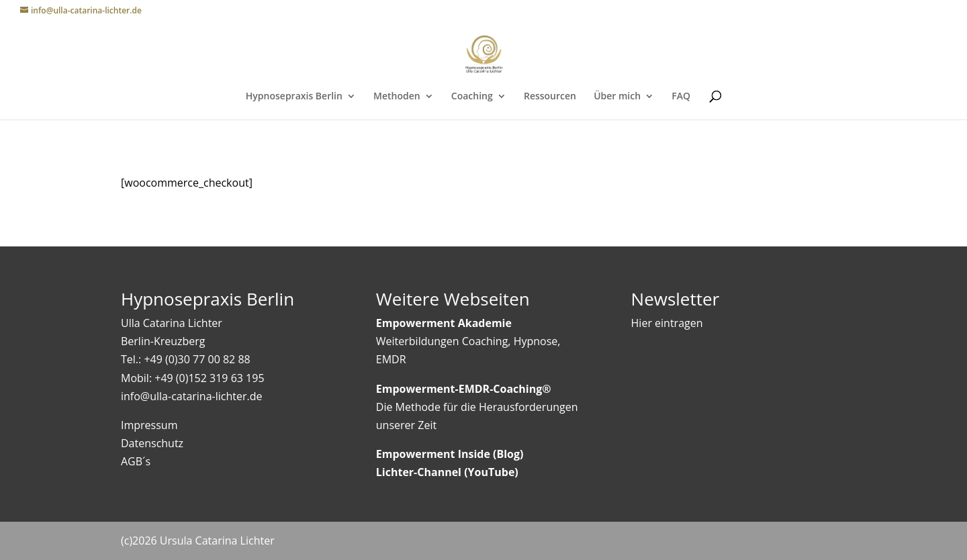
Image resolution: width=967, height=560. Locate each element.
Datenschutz (152, 443)
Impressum (149, 425)
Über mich (617, 97)
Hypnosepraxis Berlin (294, 97)
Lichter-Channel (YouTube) (447, 472)
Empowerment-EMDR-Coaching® (464, 389)
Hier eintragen (667, 323)
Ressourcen (550, 97)
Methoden (397, 97)
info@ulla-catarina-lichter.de (191, 396)
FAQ (681, 97)
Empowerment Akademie (444, 323)
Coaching (472, 97)
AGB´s (136, 461)
